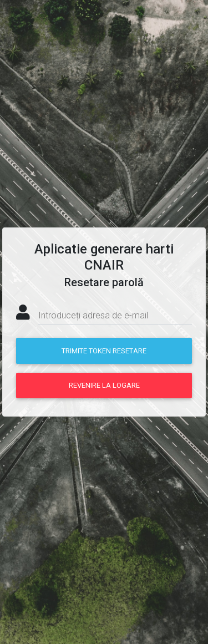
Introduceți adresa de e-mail (93, 315)
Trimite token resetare (104, 351)
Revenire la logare (104, 385)
